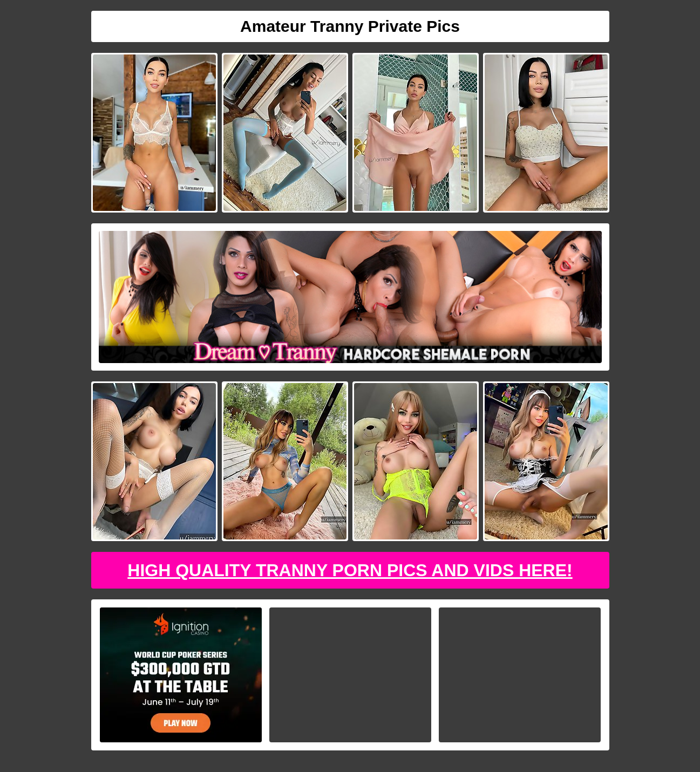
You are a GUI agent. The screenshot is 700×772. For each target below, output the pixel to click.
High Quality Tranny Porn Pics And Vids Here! (350, 570)
